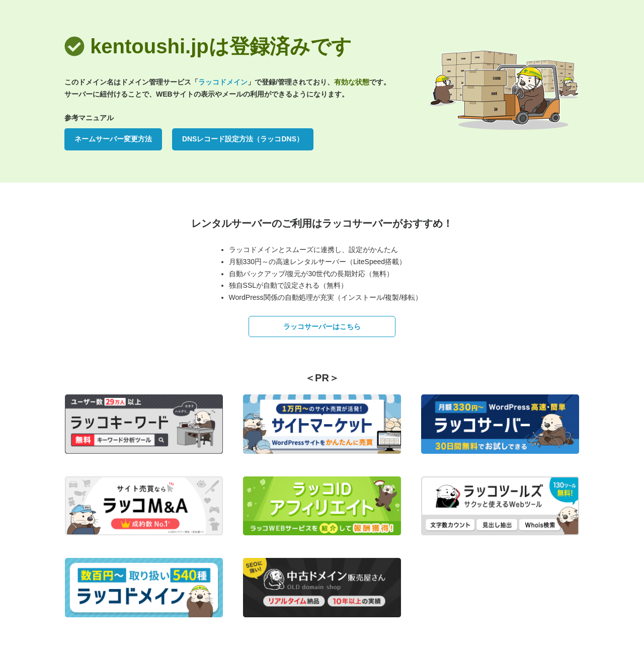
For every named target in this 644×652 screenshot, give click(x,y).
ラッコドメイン (223, 82)
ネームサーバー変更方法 (113, 139)
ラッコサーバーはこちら (322, 327)
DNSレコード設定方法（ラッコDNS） (243, 139)
